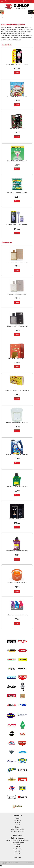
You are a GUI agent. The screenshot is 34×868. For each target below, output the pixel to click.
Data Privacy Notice (17, 829)
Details (17, 73)
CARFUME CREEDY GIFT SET (17, 519)
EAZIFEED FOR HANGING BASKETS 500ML (17, 551)
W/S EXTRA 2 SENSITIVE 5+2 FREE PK (17, 193)
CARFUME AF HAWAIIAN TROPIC (17, 358)
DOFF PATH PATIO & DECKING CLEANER (17, 455)
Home (17, 818)
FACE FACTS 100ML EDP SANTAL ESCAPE (17, 262)
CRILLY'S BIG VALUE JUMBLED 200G (17, 96)
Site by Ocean (29, 862)
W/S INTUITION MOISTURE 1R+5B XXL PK (17, 64)
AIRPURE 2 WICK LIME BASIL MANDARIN (17, 422)
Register (17, 823)
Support (17, 827)
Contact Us (17, 820)
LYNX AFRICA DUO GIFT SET (17, 128)
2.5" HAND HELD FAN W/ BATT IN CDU (17, 615)
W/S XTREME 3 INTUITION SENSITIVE (17, 161)
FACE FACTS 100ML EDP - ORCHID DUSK (17, 326)
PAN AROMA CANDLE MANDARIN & (17, 583)
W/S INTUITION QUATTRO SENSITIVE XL (17, 225)
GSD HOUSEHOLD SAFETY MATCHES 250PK (17, 390)
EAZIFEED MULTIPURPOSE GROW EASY (17, 487)
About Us (17, 825)
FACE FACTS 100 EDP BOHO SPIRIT (17, 294)
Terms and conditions (17, 831)
